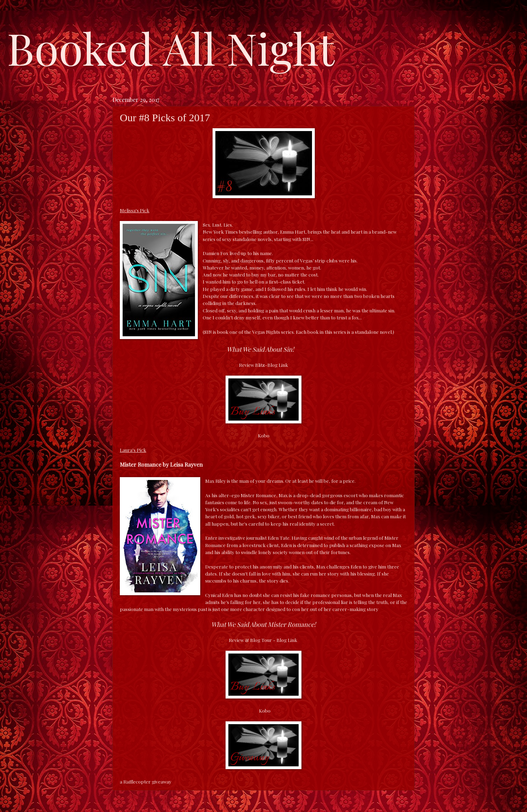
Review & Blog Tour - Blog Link (263, 640)
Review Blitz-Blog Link (263, 365)
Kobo (264, 435)
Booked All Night (171, 47)
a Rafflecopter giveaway (146, 781)
